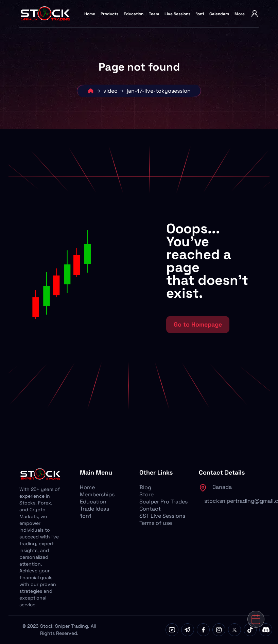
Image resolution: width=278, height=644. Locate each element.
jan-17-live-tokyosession (159, 91)
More (240, 14)
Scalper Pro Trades (163, 502)
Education (134, 14)
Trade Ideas (94, 509)
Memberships (97, 494)
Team (154, 14)
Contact (150, 509)
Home (90, 14)
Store (146, 494)
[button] (87, 278)
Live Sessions (177, 14)
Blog (145, 487)
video (110, 91)
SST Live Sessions (162, 516)
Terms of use (156, 523)
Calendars (219, 14)
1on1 (200, 14)
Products (109, 14)
